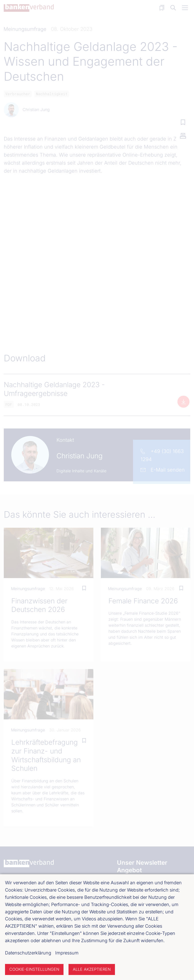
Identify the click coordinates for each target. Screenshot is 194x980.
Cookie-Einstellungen (34, 969)
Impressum (67, 953)
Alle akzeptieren (92, 969)
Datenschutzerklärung (28, 953)
